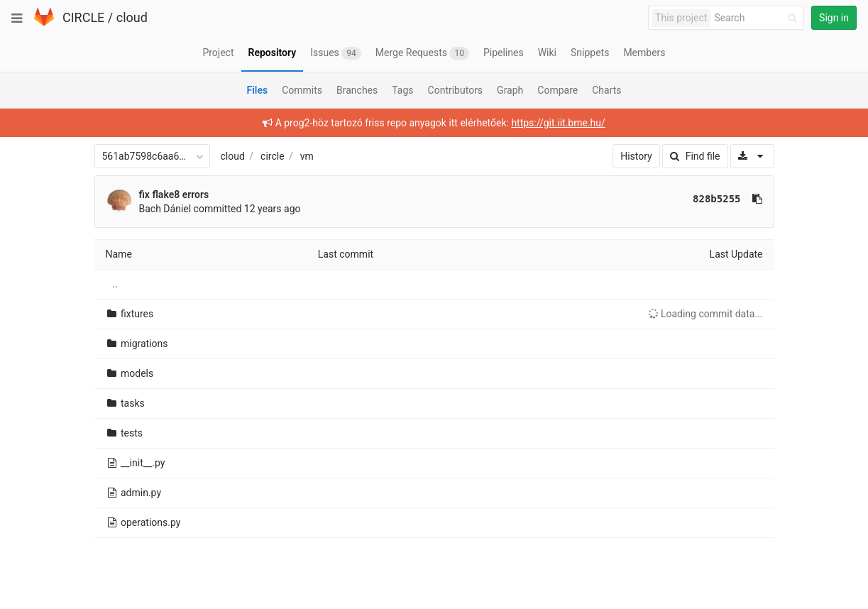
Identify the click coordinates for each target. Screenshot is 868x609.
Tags (402, 90)
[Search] (758, 18)
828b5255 (716, 199)
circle (273, 156)
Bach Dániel (165, 209)
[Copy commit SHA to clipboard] (757, 199)
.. (115, 284)
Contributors (456, 90)
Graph (510, 90)
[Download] (752, 156)
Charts (606, 90)
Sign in (834, 18)
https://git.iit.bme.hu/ (558, 123)
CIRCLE (83, 17)
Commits (302, 90)
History (636, 156)
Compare (557, 90)
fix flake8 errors (174, 194)
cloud (132, 17)
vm (307, 156)
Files (257, 90)
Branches (357, 90)
